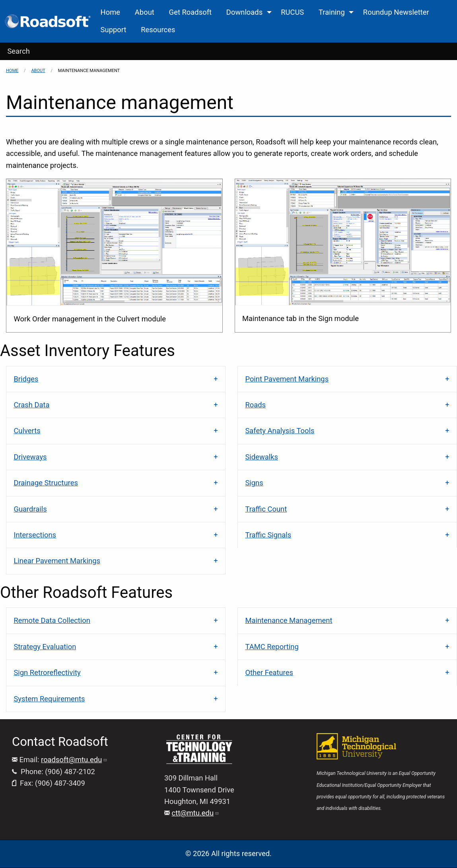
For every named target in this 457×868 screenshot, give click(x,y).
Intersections (35, 535)
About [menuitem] (145, 12)
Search (18, 51)
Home (12, 71)
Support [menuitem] (114, 30)
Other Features (269, 672)
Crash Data (31, 405)
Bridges (26, 379)
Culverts (27, 431)
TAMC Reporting (272, 647)
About (38, 71)
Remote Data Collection (52, 620)
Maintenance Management (289, 620)
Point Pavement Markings (287, 379)
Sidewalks (262, 457)
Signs (254, 483)
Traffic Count (266, 509)
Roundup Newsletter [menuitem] (396, 12)
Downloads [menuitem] (244, 12)
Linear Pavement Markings (57, 561)
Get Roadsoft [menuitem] (190, 12)
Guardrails (30, 509)
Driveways (30, 457)
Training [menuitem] (332, 12)
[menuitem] (48, 21)
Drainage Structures (46, 483)
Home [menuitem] (111, 12)
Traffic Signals (268, 535)
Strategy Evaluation (45, 647)
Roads (255, 405)
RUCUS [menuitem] (292, 12)
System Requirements (49, 699)
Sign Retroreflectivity (47, 672)
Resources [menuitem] (158, 30)
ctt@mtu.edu (196, 813)
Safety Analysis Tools (280, 431)
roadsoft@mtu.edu (74, 760)
